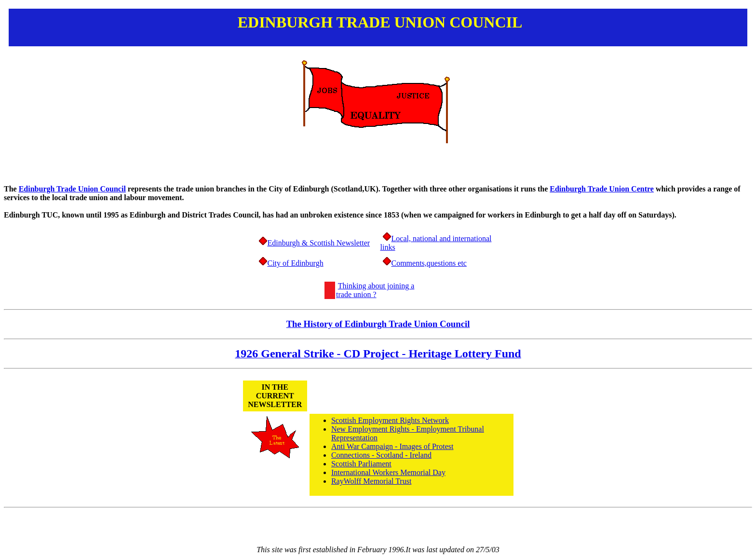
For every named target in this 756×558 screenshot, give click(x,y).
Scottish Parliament (361, 464)
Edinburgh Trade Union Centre (602, 189)
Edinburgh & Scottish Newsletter (319, 243)
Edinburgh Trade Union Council (72, 189)
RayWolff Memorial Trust (371, 481)
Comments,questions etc (429, 263)
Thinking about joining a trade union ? (375, 290)
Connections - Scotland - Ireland (381, 455)
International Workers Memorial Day (388, 472)
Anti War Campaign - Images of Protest (392, 446)
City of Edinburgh (296, 263)
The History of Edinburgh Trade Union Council (378, 324)
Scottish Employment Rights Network (390, 420)
